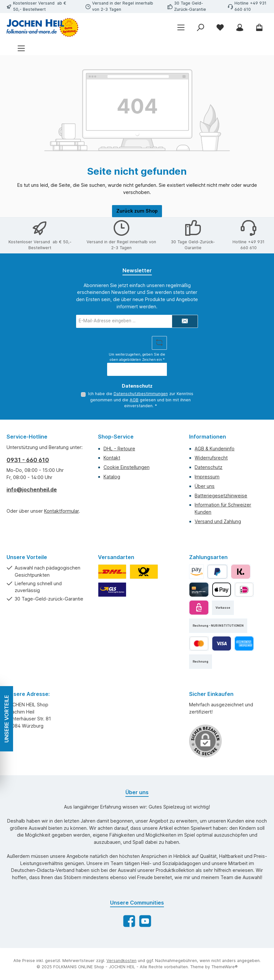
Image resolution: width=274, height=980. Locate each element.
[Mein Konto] (240, 27)
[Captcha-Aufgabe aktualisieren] (159, 343)
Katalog (112, 477)
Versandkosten (121, 961)
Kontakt (112, 458)
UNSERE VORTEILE (7, 719)
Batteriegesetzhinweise (221, 496)
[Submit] (185, 321)
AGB (134, 400)
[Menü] (21, 48)
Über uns (205, 486)
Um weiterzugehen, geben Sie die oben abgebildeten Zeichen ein (137, 357)
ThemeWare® (225, 967)
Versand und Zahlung (218, 521)
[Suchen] (201, 27)
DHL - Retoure (119, 449)
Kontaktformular (61, 511)
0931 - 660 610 (28, 460)
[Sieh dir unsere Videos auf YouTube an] (145, 921)
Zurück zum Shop (137, 211)
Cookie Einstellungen (127, 467)
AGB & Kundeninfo (215, 449)
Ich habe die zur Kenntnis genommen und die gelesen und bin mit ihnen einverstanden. (140, 400)
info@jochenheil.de (32, 490)
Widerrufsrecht (211, 458)
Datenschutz (209, 467)
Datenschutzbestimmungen (140, 394)
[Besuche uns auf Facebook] (129, 921)
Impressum (207, 477)
